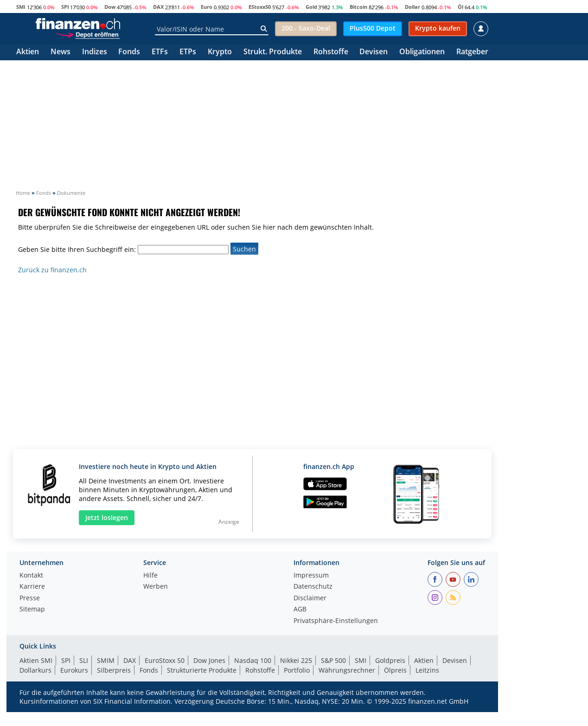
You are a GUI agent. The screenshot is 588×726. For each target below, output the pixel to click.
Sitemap (32, 610)
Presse (30, 598)
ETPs (188, 52)
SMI (21, 7)
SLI (84, 660)
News (61, 52)
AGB (300, 610)
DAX (158, 7)
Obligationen (422, 52)
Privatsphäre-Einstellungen (336, 621)
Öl (460, 7)
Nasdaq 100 (253, 660)
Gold (311, 7)
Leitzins (427, 670)
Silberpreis (114, 670)
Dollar (412, 7)
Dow (110, 7)
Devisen (374, 52)
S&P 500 (333, 660)
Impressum (311, 576)
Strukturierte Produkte (202, 670)
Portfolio (297, 670)
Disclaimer (310, 598)
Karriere (32, 587)
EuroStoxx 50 (165, 660)
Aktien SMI (36, 660)
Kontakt (31, 576)
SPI (65, 7)
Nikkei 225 (296, 660)
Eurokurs (74, 670)
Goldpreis (390, 660)
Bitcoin (358, 7)
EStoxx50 (260, 7)
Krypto (220, 52)
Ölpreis (395, 670)
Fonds (129, 52)
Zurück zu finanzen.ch (52, 270)
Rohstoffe (331, 52)
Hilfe (150, 576)
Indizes (95, 52)
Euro (207, 7)
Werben (156, 587)
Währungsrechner (347, 670)
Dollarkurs (35, 670)
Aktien (28, 52)
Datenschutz (313, 587)
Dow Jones (209, 660)
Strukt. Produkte (273, 52)
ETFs (160, 52)
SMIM (106, 660)
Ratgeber (472, 52)
